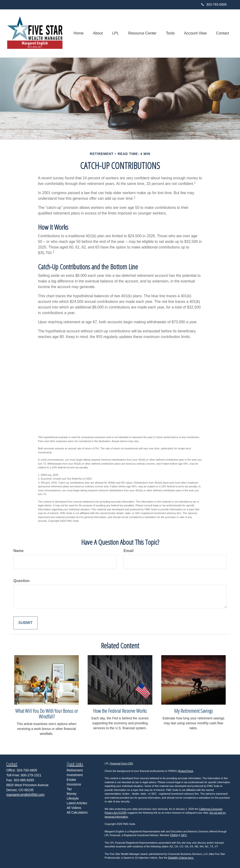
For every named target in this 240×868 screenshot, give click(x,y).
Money (72, 794)
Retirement (75, 770)
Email (129, 551)
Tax (69, 789)
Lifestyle (73, 798)
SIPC (184, 835)
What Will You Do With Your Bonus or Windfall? (47, 714)
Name (19, 551)
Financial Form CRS (121, 763)
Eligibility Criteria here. (181, 858)
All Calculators (77, 812)
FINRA (174, 835)
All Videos (74, 808)
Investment (75, 775)
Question (21, 581)
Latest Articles (77, 803)
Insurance (74, 784)
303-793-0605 (214, 4)
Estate (71, 780)
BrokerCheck (186, 771)
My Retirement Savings (193, 711)
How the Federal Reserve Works (120, 711)
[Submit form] (25, 623)
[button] (98, 33)
